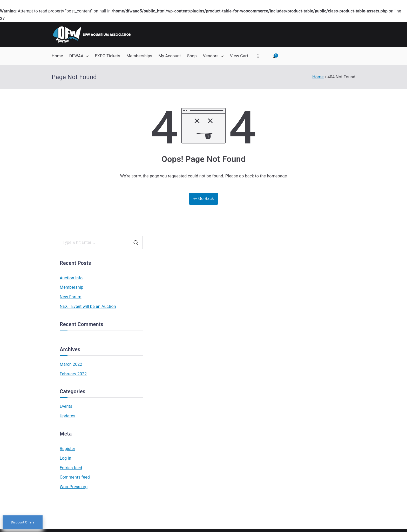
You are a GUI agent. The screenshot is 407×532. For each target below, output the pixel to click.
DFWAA (79, 56)
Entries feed (71, 468)
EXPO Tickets (108, 56)
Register (67, 449)
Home (57, 56)
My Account (169, 56)
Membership (72, 287)
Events (66, 406)
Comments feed (75, 477)
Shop (192, 56)
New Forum (70, 297)
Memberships (139, 56)
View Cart (239, 56)
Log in (65, 458)
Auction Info (71, 278)
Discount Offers (23, 523)
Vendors (213, 56)
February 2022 (73, 374)
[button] (86, 56)
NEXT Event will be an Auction (88, 306)
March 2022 (71, 364)
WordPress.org (74, 487)
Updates (67, 416)
